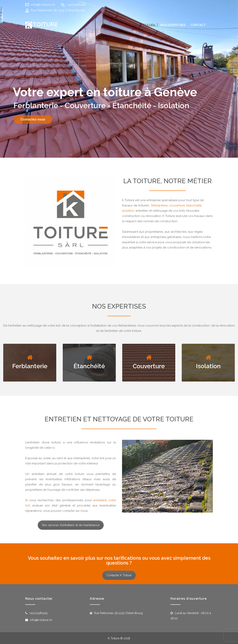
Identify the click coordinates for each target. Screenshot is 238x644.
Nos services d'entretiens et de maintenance (71, 525)
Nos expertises (173, 25)
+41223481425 (76, 5)
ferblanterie (159, 205)
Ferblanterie (30, 366)
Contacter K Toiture (119, 575)
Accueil (149, 25)
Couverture (149, 366)
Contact (198, 25)
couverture (177, 205)
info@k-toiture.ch (43, 5)
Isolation (208, 366)
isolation (128, 211)
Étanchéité (89, 366)
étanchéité (194, 205)
